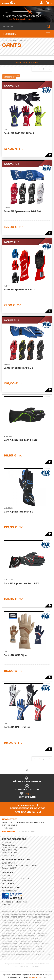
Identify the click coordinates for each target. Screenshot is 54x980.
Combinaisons (7, 928)
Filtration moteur (9, 939)
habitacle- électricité (24, 920)
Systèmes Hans (7, 933)
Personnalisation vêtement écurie (16, 878)
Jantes (40, 949)
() (49, 3)
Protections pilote (35, 931)
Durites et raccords (25, 946)
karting (23, 925)
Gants (26, 40)
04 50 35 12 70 (28, 812)
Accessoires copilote (9, 931)
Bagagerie (17, 928)
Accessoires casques (41, 928)
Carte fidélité (27, 797)
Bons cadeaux (8, 883)
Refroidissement (37, 941)
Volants (23, 933)
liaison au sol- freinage (10, 923)
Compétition (38, 946)
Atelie (4, 957)
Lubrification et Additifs (11, 941)
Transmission (24, 944)
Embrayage (45, 944)
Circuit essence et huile (10, 944)
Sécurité (30, 933)
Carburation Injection (24, 939)
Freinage (5, 946)
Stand (48, 954)
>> (49, 69)
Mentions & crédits (33, 966)
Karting (34, 949)
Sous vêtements (22, 931)
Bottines (43, 925)
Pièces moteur (25, 941)
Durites (36, 939)
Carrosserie (23, 952)
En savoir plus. (36, 977)
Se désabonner (28, 832)
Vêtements (32, 952)
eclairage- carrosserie (33, 923)
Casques (30, 928)
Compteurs (41, 936)
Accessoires (6, 952)
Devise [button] (9, 3)
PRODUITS (9, 34)
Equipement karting (23, 954)
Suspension (14, 946)
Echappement (35, 944)
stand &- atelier (33, 925)
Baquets (16, 933)
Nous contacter (8, 855)
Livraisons (6, 904)
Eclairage (14, 952)
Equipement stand (38, 954)
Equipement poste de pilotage (12, 936)
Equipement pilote (8, 954)
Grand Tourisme (11, 914)
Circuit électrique (30, 936)
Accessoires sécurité (41, 933)
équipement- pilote (16, 40)
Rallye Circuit (18, 917)
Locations (6, 875)
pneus (22, 923)
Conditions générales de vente (15, 902)
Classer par (9, 77)
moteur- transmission (41, 920)
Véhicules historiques (39, 917)
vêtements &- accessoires (10, 925)
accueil (5, 40)
